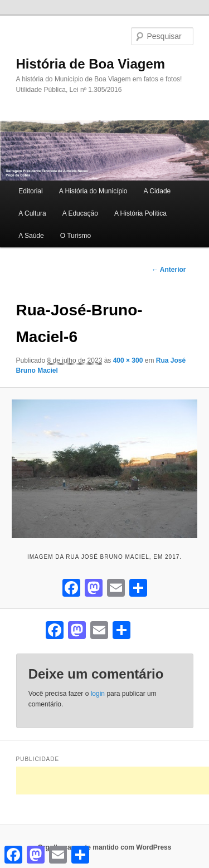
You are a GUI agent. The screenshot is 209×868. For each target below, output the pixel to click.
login (98, 694)
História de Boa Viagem (91, 64)
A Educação (80, 213)
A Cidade (157, 191)
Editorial (30, 191)
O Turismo (76, 236)
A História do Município (93, 191)
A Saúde (31, 236)
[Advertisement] (113, 781)
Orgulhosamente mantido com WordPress (105, 847)
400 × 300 (128, 360)
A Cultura (32, 213)
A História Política (140, 213)
